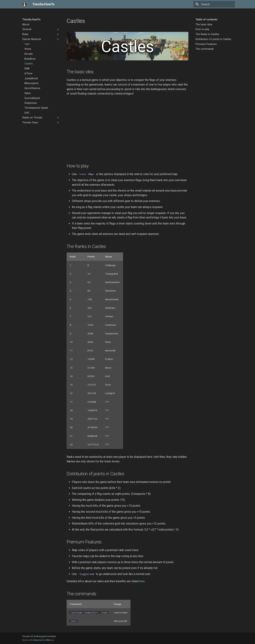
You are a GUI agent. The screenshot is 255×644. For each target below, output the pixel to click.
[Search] (214, 4)
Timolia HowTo (31, 20)
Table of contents (206, 20)
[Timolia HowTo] (24, 4)
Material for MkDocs (44, 640)
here (142, 581)
